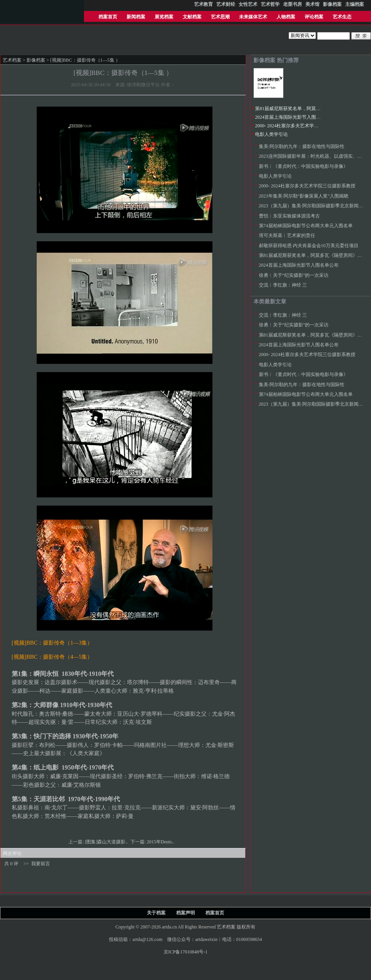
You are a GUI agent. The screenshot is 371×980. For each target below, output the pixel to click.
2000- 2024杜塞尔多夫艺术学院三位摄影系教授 (303, 126)
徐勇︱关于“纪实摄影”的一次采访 (294, 275)
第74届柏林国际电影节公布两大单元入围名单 (306, 226)
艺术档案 (12, 60)
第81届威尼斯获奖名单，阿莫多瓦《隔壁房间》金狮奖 (311, 109)
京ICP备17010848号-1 (186, 952)
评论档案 (314, 17)
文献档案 (192, 17)
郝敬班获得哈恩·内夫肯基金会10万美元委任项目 (309, 246)
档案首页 (108, 17)
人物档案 (286, 17)
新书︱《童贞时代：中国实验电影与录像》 (303, 166)
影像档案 (36, 60)
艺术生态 (342, 17)
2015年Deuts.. (161, 842)
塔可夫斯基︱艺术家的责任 (287, 235)
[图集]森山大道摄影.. (107, 842)
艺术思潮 (220, 17)
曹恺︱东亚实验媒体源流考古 (289, 216)
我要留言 (41, 864)
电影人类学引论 (271, 134)
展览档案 (164, 17)
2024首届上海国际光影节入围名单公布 (295, 117)
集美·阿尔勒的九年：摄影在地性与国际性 (302, 146)
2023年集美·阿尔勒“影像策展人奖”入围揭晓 (304, 196)
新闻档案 (136, 17)
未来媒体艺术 (253, 17)
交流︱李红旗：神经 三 (283, 285)
